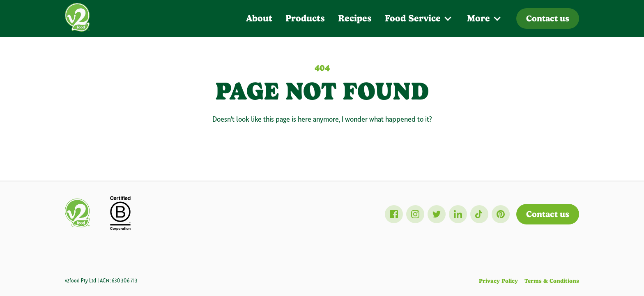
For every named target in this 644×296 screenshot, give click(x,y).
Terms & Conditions (552, 281)
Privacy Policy (498, 281)
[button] (419, 18)
